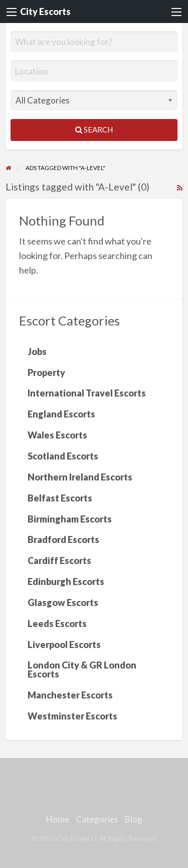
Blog (134, 819)
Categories (97, 819)
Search (94, 129)
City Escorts (45, 11)
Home (58, 819)
